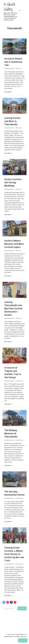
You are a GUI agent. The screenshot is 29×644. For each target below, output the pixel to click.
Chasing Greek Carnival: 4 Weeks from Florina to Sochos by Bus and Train (14, 554)
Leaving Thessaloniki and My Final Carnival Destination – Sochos (13, 309)
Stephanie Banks (10, 69)
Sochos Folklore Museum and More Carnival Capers (14, 244)
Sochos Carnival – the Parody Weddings (14, 183)
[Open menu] (20, 10)
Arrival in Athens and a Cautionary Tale (13, 62)
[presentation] (14, 46)
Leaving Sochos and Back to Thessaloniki (12, 121)
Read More (8, 92)
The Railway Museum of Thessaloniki (11, 434)
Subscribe (22, 608)
